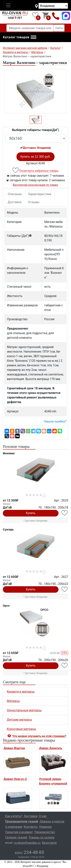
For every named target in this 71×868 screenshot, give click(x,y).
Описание (15, 194)
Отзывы (34, 202)
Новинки (45, 827)
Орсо (6, 606)
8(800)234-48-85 (56, 16)
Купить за (36, 157)
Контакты (31, 827)
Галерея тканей (16, 837)
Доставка (15, 202)
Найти (59, 28)
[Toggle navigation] (8, 5)
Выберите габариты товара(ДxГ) (35, 130)
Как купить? (14, 816)
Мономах (9, 453)
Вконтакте (49, 843)
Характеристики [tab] (40, 194)
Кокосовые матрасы (21, 729)
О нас (43, 816)
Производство (45, 832)
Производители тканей (22, 821)
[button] (20, 37)
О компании (14, 827)
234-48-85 (29, 852)
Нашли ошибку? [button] (55, 421)
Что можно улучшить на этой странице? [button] (39, 736)
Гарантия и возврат (19, 832)
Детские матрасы (19, 720)
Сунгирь (8, 529)
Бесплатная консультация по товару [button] (35, 185)
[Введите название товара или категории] (30, 28)
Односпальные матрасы (24, 710)
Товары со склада (41, 837)
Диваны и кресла (52, 821)
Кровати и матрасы (21, 692)
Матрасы (13, 701)
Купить (31, 513)
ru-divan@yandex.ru (27, 843)
